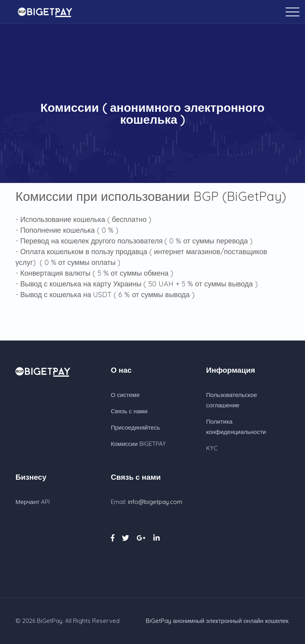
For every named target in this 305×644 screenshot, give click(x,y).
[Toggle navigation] (295, 12)
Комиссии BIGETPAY (138, 444)
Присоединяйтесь (135, 427)
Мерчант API (33, 502)
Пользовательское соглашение (232, 400)
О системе (125, 395)
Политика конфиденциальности (236, 427)
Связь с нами (129, 411)
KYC (212, 448)
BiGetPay (50, 621)
